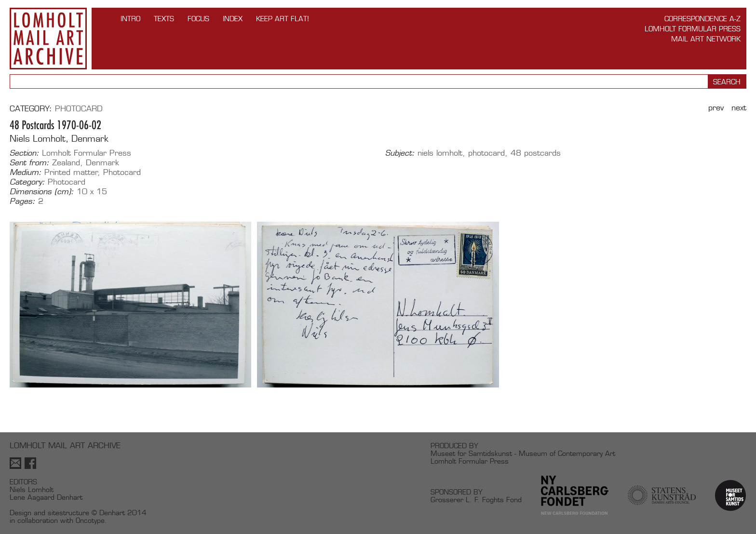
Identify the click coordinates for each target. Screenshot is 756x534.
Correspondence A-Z (702, 19)
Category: (27, 182)
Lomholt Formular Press (693, 29)
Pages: (22, 201)
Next (739, 108)
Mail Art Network (706, 39)
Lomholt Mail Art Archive (48, 39)
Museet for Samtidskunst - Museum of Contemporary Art (523, 453)
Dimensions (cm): (42, 192)
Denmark (102, 163)
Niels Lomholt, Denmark (59, 139)
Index (233, 19)
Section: (24, 153)
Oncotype (90, 520)
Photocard (79, 109)
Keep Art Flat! (283, 19)
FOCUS (198, 19)
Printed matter (71, 172)
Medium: (26, 173)
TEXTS (164, 19)
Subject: (400, 153)
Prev (716, 108)
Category (29, 109)
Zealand (66, 163)
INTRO (130, 19)
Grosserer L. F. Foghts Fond (476, 500)
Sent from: (29, 163)
